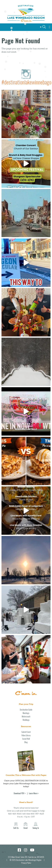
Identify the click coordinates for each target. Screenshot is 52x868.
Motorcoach (26, 716)
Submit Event (26, 732)
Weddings (26, 720)
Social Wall (26, 739)
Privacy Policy (26, 863)
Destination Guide (26, 710)
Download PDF (19, 793)
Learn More (33, 793)
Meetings (26, 713)
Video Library (26, 735)
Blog (26, 742)
